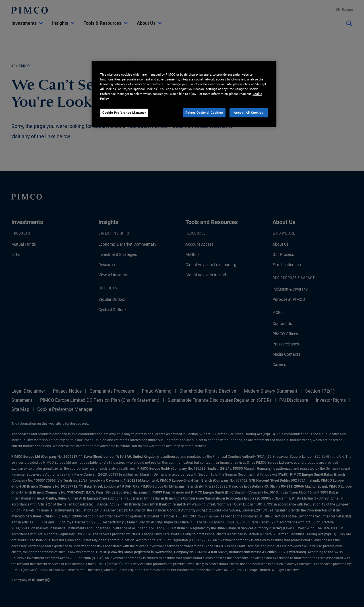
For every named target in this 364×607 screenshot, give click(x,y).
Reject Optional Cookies (204, 113)
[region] (184, 94)
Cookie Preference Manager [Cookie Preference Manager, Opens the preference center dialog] (124, 113)
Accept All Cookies (249, 113)
